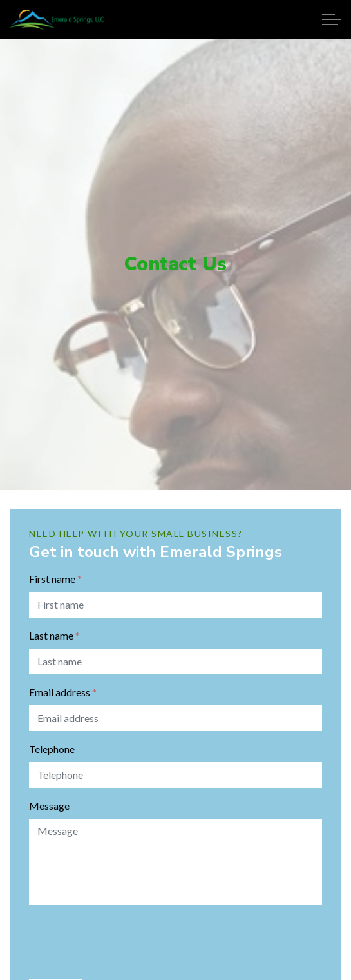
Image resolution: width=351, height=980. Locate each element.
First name (55, 579)
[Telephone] (175, 775)
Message (49, 806)
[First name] (175, 605)
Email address (63, 692)
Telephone (52, 749)
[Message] (175, 862)
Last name (54, 635)
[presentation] (127, 941)
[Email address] (175, 718)
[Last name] (175, 661)
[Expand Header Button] (332, 19)
